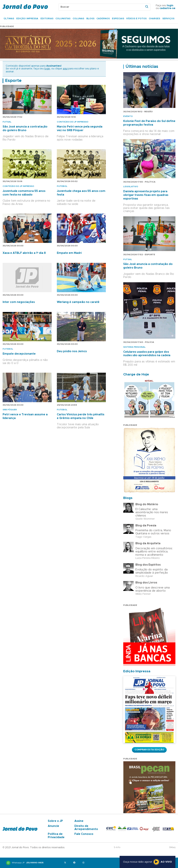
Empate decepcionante (19, 354)
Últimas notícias (142, 67)
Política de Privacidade (56, 836)
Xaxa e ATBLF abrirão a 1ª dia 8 (24, 253)
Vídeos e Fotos (136, 19)
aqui (65, 69)
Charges (154, 19)
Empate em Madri (69, 253)
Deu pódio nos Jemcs (72, 351)
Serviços (168, 19)
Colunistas (63, 19)
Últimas (9, 19)
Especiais (118, 19)
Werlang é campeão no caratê (78, 302)
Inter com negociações (19, 302)
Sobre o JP (55, 821)
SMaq (172, 847)
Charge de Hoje (136, 374)
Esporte (13, 81)
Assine (79, 821)
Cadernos (103, 19)
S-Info (117, 847)
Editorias (47, 19)
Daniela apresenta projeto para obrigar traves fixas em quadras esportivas (146, 195)
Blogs (90, 19)
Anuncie (53, 826)
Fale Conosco (84, 834)
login (170, 6)
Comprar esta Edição (149, 750)
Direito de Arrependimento (86, 828)
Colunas (78, 19)
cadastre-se (167, 8)
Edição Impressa (27, 19)
